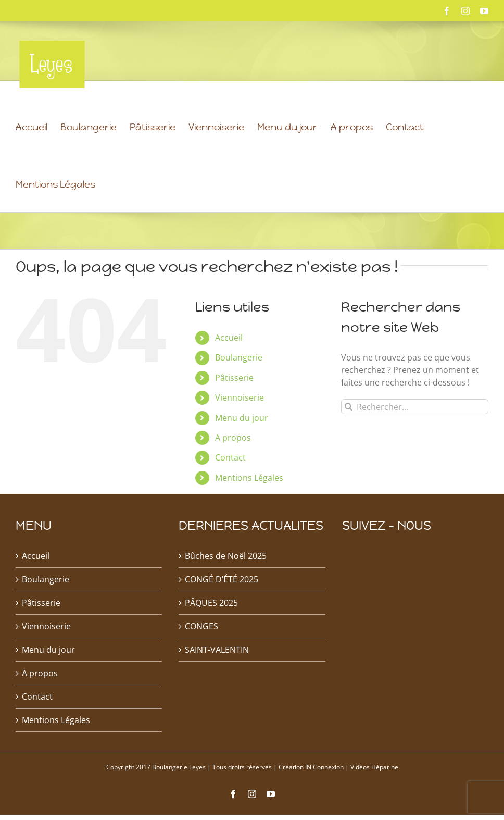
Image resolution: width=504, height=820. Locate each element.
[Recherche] (349, 433)
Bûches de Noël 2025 (226, 582)
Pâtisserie (234, 404)
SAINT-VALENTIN (217, 676)
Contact (230, 484)
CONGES (201, 653)
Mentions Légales (249, 504)
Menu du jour (242, 444)
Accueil (229, 364)
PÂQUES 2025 (211, 629)
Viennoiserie (240, 424)
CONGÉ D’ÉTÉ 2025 (222, 606)
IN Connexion (324, 794)
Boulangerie (239, 384)
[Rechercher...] (415, 433)
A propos (233, 464)
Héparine (385, 794)
